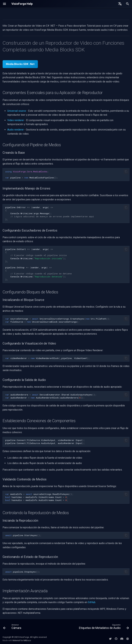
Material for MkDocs (22, 640)
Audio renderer (16, 130)
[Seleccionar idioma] (120, 4)
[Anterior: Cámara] (13, 627)
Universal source (17, 111)
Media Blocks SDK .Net (20, 64)
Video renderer (16, 120)
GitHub (92, 602)
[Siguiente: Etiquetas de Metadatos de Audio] (103, 627)
